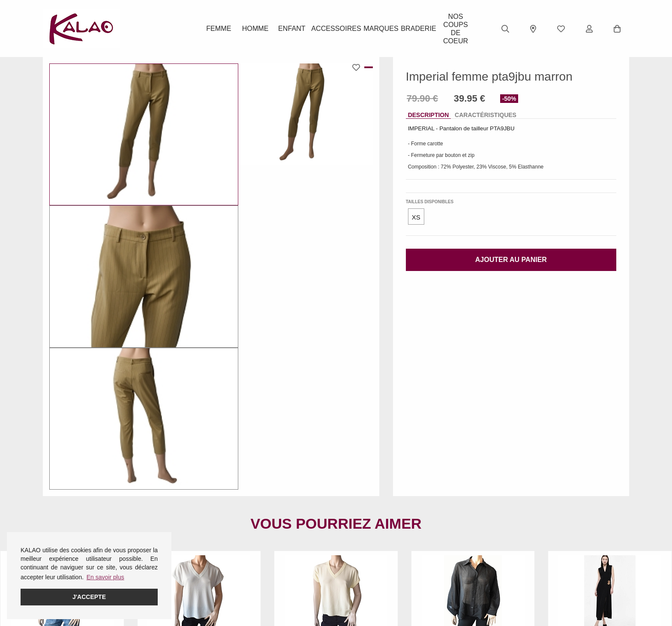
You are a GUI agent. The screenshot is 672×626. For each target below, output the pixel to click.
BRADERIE (415, 29)
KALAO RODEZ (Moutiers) (378, 599)
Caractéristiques (486, 115)
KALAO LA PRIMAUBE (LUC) (382, 577)
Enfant (295, 29)
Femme (218, 29)
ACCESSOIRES (336, 29)
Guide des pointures (270, 554)
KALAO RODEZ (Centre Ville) (382, 554)
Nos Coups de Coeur (453, 29)
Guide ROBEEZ (264, 577)
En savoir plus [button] (105, 577)
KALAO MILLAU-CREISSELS (382, 588)
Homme (257, 29)
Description (429, 115)
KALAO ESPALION (369, 566)
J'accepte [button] (89, 597)
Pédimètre (257, 588)
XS (416, 217)
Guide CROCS (263, 566)
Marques (377, 29)
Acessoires (157, 588)
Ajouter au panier (511, 260)
